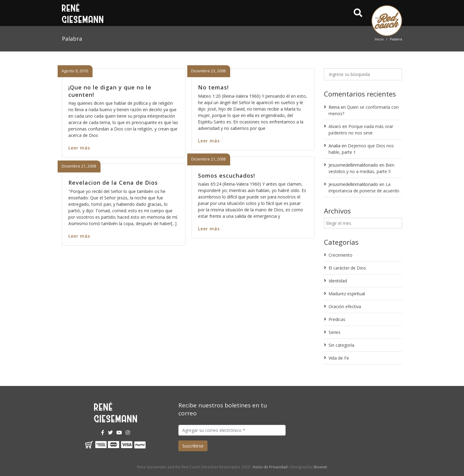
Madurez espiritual (347, 294)
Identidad (338, 281)
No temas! (213, 87)
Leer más (79, 148)
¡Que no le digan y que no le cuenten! (110, 91)
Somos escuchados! (226, 176)
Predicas (337, 319)
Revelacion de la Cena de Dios (113, 183)
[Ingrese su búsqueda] (363, 74)
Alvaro (335, 126)
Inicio (379, 39)
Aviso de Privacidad (270, 467)
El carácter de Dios (347, 268)
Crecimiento (340, 255)
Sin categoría (341, 345)
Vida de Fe (339, 358)
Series (335, 332)
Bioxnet (320, 467)
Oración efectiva (345, 306)
